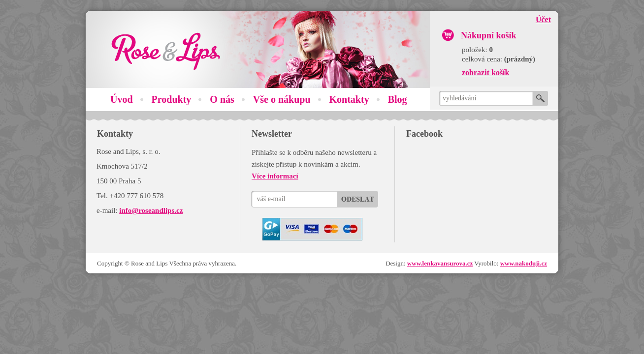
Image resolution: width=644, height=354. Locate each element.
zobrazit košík (485, 73)
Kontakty (349, 99)
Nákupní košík (489, 35)
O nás (222, 99)
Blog (398, 99)
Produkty (172, 99)
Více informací (275, 176)
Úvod (122, 99)
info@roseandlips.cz (151, 210)
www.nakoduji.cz (524, 263)
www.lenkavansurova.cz (440, 263)
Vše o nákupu (282, 99)
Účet (543, 19)
